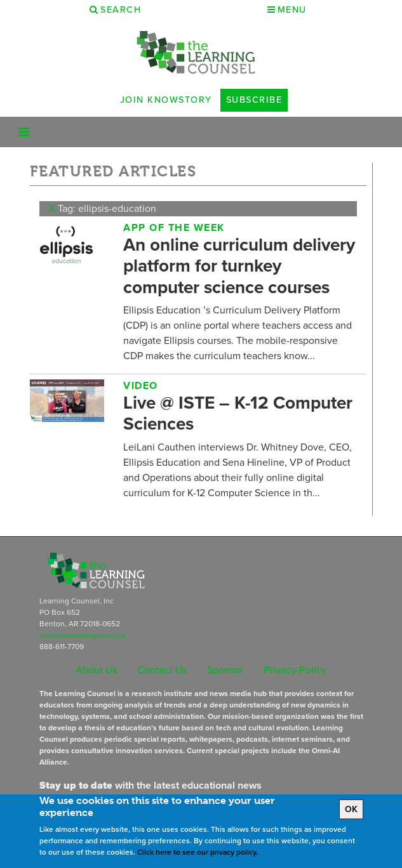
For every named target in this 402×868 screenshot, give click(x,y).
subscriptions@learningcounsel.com (83, 636)
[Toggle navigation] (24, 132)
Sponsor (225, 670)
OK (351, 809)
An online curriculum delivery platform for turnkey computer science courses (239, 266)
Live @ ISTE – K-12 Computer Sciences (238, 413)
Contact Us (162, 670)
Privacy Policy (295, 670)
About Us (96, 670)
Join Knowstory (166, 100)
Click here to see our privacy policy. (198, 852)
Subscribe (254, 100)
